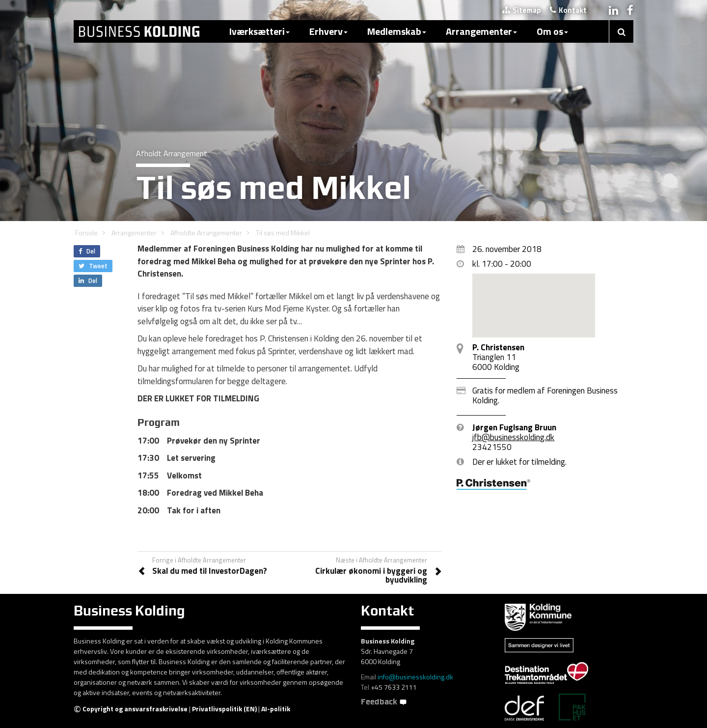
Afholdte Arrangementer (206, 233)
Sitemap (522, 10)
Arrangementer (481, 31)
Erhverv (328, 31)
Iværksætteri (259, 31)
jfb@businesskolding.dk (513, 437)
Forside (86, 233)
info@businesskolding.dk (415, 677)
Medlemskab (397, 31)
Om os (552, 31)
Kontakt (568, 10)
